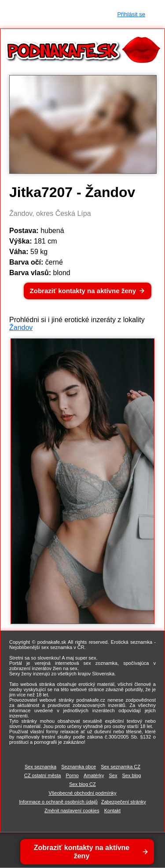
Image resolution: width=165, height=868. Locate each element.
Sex (113, 775)
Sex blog (132, 775)
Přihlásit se (131, 14)
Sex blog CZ (82, 784)
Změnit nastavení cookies (72, 811)
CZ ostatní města (43, 775)
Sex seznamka (40, 767)
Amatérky (94, 775)
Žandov (21, 328)
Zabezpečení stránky (124, 802)
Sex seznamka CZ (121, 767)
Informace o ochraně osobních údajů (58, 802)
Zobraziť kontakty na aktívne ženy (83, 291)
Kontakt (112, 811)
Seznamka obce (79, 767)
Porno (72, 775)
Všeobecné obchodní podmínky (82, 793)
